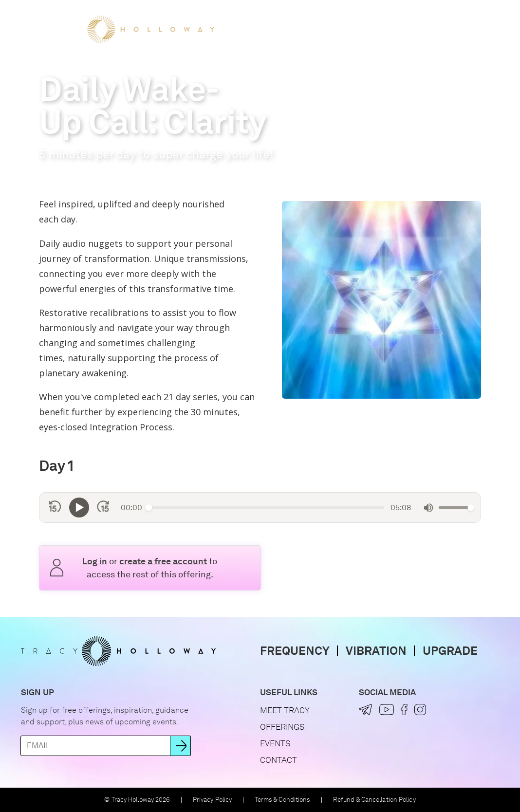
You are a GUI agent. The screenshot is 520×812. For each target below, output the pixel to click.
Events (368, 29)
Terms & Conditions (283, 800)
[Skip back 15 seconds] (55, 507)
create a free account (163, 561)
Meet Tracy (256, 29)
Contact (279, 760)
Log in (95, 561)
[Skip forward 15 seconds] (103, 507)
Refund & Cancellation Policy (374, 800)
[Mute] (428, 508)
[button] (480, 29)
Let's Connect (427, 29)
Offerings (316, 29)
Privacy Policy (212, 800)
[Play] (79, 507)
